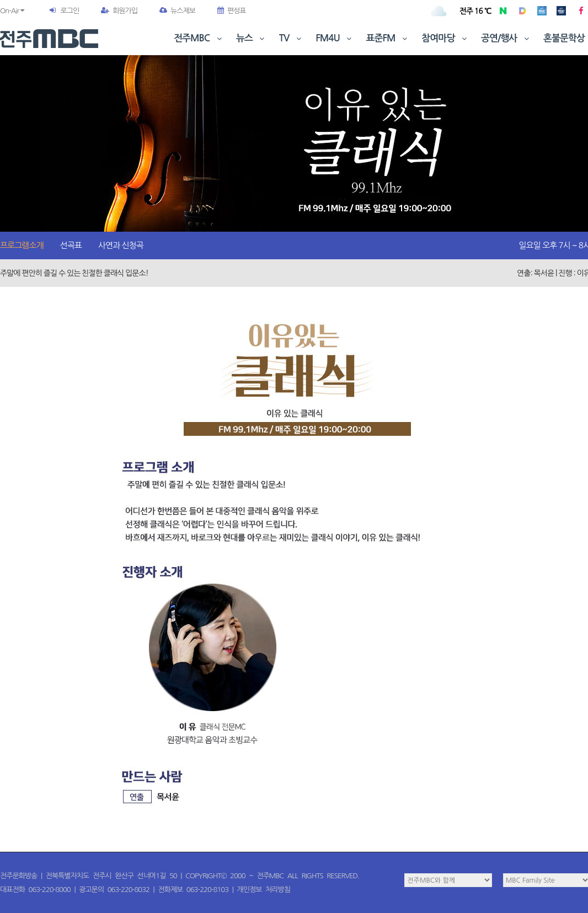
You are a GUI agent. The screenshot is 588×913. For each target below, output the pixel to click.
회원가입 (119, 11)
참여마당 (445, 38)
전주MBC (199, 38)
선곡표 (71, 245)
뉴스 (252, 38)
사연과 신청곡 (121, 245)
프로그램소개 (22, 245)
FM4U (335, 38)
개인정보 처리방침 (264, 890)
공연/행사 (506, 38)
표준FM (388, 38)
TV (291, 38)
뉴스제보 (177, 11)
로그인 (70, 11)
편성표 (232, 11)
